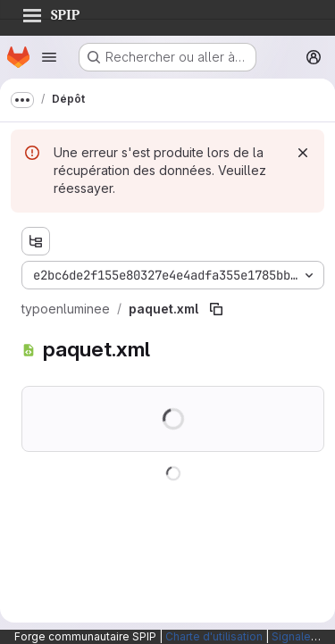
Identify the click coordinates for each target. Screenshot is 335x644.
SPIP (51, 13)
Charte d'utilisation (214, 636)
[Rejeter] (303, 153)
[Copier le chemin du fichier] (216, 309)
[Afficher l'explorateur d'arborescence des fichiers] (36, 241)
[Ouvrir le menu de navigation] (49, 57)
